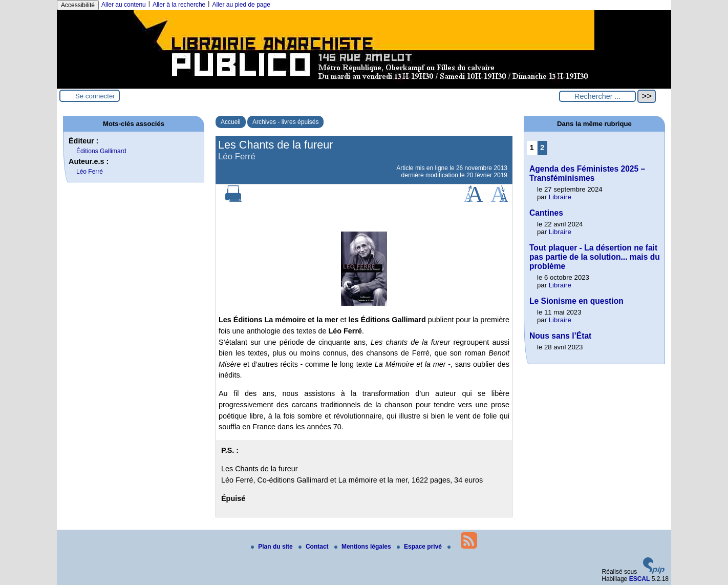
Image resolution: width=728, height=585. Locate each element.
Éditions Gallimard (101, 151)
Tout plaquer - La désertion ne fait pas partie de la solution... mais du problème (595, 257)
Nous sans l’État (560, 336)
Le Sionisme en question (576, 301)
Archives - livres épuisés (285, 122)
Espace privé (420, 547)
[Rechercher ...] (597, 96)
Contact (314, 547)
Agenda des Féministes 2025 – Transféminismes (587, 173)
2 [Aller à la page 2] (542, 148)
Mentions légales (363, 547)
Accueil (231, 122)
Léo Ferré (90, 172)
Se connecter (95, 96)
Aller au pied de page (241, 5)
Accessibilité (78, 5)
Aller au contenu (124, 5)
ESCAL (640, 579)
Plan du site (273, 547)
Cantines (546, 213)
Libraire (560, 197)
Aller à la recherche (179, 5)
